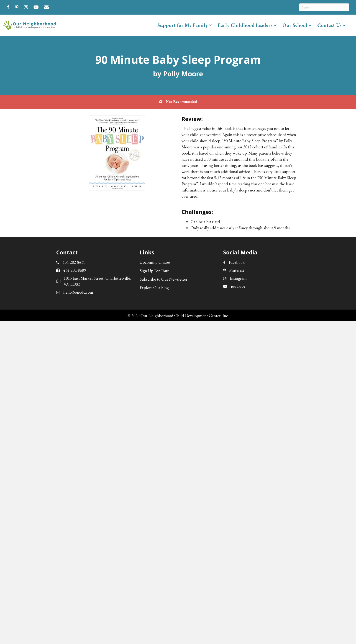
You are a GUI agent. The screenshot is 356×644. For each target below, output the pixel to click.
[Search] (324, 7)
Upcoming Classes (155, 262)
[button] (210, 25)
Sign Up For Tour (154, 271)
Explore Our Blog (154, 288)
